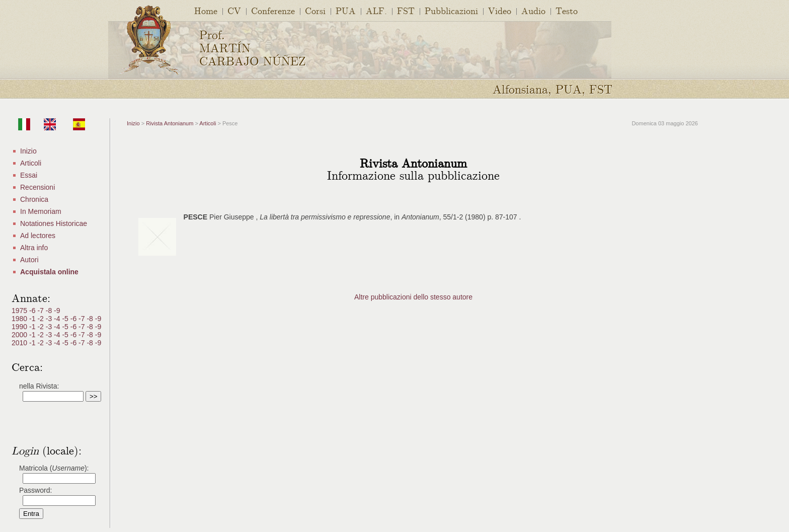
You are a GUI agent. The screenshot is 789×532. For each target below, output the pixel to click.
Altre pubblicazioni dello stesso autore (413, 297)
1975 (20, 311)
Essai (29, 175)
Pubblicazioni (451, 10)
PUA (346, 10)
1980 (20, 319)
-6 (33, 311)
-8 (50, 311)
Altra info (34, 248)
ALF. (376, 10)
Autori (29, 260)
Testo (567, 10)
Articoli (31, 163)
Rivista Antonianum (170, 123)
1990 (20, 327)
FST (406, 10)
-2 (41, 319)
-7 (41, 311)
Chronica (34, 199)
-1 (33, 319)
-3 (50, 319)
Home (206, 10)
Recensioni (37, 187)
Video (500, 10)
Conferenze (273, 10)
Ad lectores (38, 236)
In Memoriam (41, 211)
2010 (20, 343)
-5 (66, 319)
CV (234, 10)
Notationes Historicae (54, 223)
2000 (20, 335)
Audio (533, 10)
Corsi (315, 10)
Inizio (28, 151)
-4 (58, 319)
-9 (57, 311)
